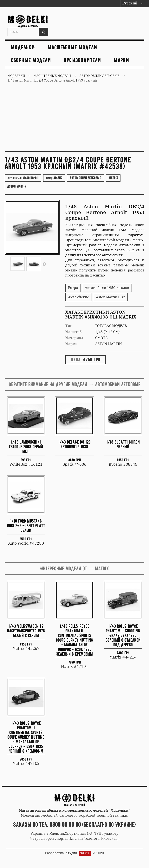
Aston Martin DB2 (110, 297)
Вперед (44, 264)
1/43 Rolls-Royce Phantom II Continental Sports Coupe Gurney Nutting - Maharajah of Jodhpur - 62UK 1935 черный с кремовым (26, 737)
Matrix (113, 178)
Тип (69, 326)
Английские (79, 297)
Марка (71, 344)
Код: (54, 178)
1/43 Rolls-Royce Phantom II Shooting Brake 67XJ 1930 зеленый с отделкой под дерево (123, 635)
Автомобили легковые (85, 178)
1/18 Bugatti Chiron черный (123, 444)
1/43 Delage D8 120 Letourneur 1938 (74, 444)
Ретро (73, 288)
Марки (122, 60)
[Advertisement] (74, 119)
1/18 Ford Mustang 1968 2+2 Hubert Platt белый (26, 526)
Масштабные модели (72, 47)
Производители (82, 60)
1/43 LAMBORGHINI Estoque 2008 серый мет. (26, 447)
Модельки (23, 47)
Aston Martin (17, 186)
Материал (74, 338)
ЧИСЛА (85, 853)
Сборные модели (31, 60)
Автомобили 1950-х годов (107, 288)
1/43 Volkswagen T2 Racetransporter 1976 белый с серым (26, 631)
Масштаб (74, 332)
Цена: (76, 360)
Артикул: (23, 178)
